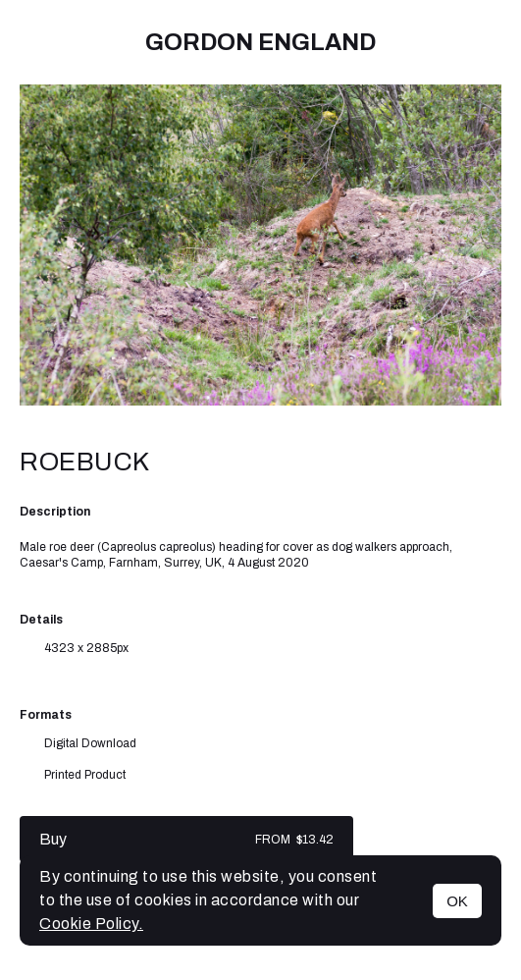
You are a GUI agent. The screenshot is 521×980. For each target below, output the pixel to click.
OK (457, 901)
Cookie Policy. (91, 924)
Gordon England (260, 42)
